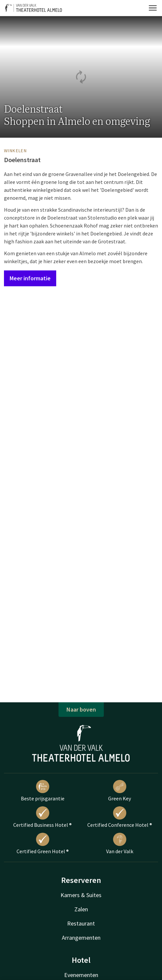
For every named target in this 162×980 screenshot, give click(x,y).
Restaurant (81, 923)
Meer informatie (30, 278)
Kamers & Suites (81, 895)
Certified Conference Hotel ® (120, 817)
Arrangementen (81, 938)
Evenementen (81, 975)
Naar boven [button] (81, 709)
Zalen (81, 909)
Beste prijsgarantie (43, 791)
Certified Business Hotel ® (42, 817)
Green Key (120, 791)
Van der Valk (120, 844)
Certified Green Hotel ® (43, 844)
